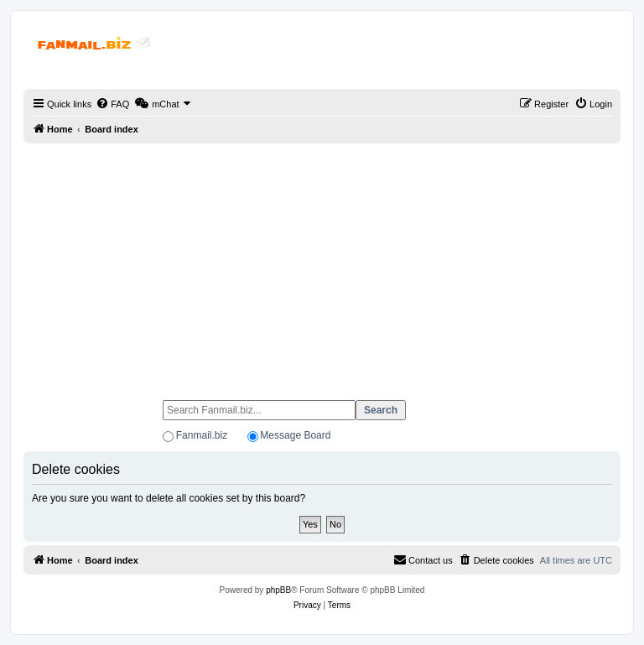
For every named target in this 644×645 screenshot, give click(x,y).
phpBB (278, 590)
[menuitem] (112, 104)
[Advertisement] (322, 264)
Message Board (295, 435)
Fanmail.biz (202, 435)
